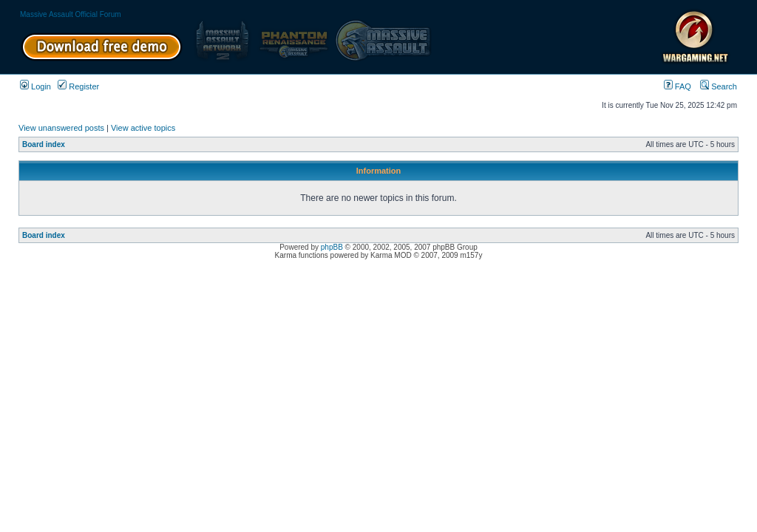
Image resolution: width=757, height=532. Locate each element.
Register (78, 86)
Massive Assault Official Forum (71, 14)
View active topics (143, 128)
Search (719, 86)
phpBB (332, 247)
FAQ (678, 86)
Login (35, 86)
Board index (44, 144)
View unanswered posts (61, 128)
